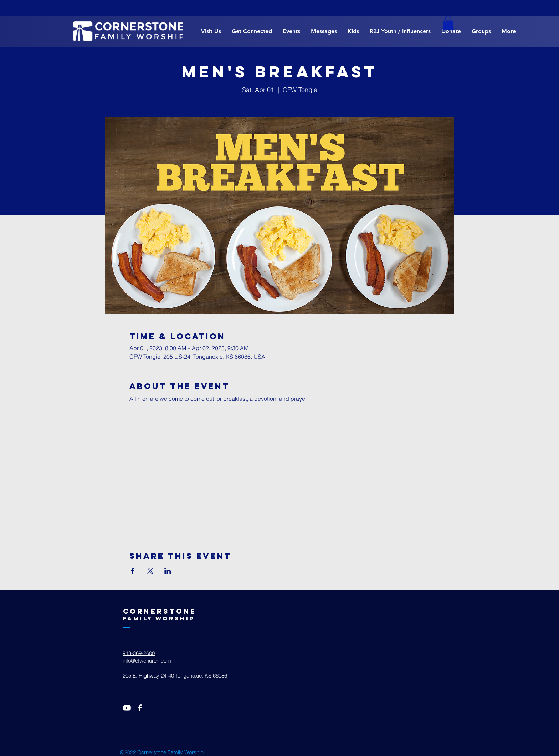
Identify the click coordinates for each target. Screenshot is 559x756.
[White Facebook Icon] (140, 708)
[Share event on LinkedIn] (168, 571)
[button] (448, 23)
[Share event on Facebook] (133, 571)
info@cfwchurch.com (147, 661)
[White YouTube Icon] (127, 708)
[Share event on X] (150, 571)
